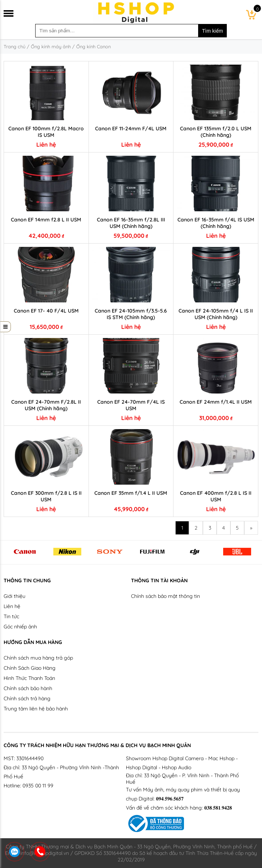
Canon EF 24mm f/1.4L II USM (216, 402)
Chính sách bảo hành (28, 688)
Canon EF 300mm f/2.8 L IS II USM (46, 496)
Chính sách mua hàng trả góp (38, 658)
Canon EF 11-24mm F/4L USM (131, 129)
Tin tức (11, 616)
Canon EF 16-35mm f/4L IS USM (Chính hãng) (216, 223)
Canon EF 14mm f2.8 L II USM (46, 220)
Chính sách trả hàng (27, 698)
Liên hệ (12, 606)
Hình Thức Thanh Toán (29, 678)
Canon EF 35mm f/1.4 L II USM (131, 493)
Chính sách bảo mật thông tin (165, 596)
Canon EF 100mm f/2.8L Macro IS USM (46, 132)
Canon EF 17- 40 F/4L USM (46, 311)
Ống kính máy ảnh (51, 46)
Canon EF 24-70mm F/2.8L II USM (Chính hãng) (46, 405)
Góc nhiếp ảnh (20, 627)
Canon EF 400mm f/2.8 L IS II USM (216, 496)
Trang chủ (15, 46)
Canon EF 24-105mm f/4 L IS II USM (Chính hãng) (216, 314)
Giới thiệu (15, 596)
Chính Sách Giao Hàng (30, 668)
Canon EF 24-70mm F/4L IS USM (131, 405)
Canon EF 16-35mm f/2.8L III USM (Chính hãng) (131, 223)
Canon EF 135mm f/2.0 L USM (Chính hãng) (216, 132)
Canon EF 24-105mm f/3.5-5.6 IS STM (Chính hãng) (131, 314)
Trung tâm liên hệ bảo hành (36, 709)
